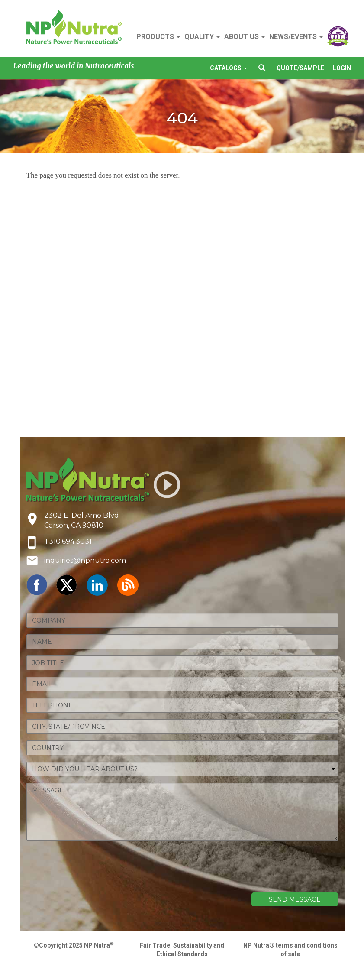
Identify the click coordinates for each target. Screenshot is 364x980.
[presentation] (272, 871)
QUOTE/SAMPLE (300, 68)
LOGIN (342, 68)
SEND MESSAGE (295, 899)
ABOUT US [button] (245, 37)
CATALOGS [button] (229, 68)
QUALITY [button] (202, 37)
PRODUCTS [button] (158, 37)
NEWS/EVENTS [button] (296, 37)
